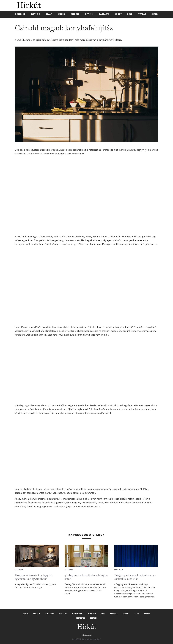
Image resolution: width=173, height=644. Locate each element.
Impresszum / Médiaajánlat (87, 639)
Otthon (19, 570)
